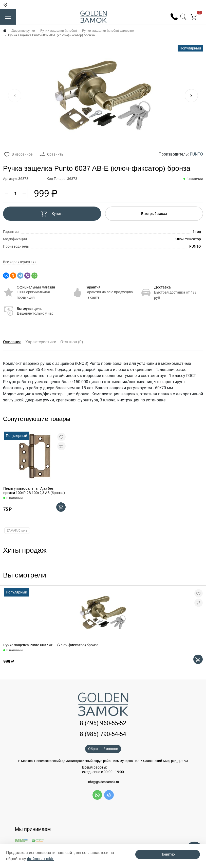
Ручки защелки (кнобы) (59, 31)
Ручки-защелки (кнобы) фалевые (108, 31)
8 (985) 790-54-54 (103, 734)
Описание (12, 342)
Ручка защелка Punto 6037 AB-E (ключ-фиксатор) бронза (51, 645)
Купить (52, 214)
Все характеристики (20, 262)
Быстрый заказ (154, 214)
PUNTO (196, 154)
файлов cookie (41, 859)
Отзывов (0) (72, 342)
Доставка (163, 287)
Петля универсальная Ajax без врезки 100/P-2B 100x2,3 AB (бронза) (34, 491)
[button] (191, 96)
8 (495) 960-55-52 (103, 723)
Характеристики (41, 342)
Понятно (168, 854)
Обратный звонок (103, 749)
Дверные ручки (23, 31)
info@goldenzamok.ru (103, 782)
